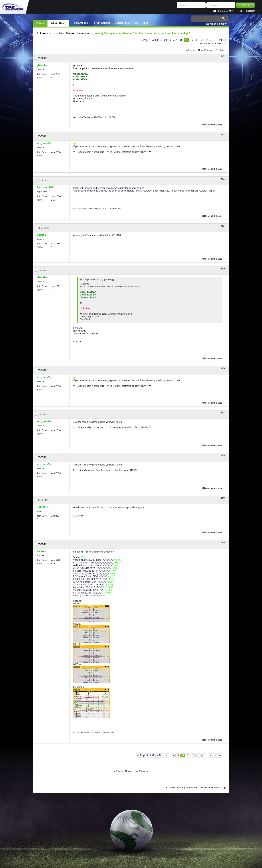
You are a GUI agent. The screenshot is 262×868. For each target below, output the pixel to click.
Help (240, 11)
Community (81, 23)
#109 (223, 498)
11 (186, 40)
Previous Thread (124, 771)
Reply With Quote (213, 124)
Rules (145, 23)
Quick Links (122, 23)
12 (192, 40)
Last (221, 40)
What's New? (58, 23)
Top (224, 787)
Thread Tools (204, 50)
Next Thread (140, 771)
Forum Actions (101, 23)
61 (207, 40)
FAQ (136, 23)
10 (181, 40)
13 (197, 40)
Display (219, 50)
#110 (223, 542)
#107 (223, 413)
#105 (223, 269)
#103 (223, 179)
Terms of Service (210, 787)
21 (202, 40)
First (163, 40)
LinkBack (188, 50)
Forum (40, 23)
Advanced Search (217, 24)
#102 (223, 135)
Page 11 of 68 (151, 40)
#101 (223, 56)
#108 (223, 455)
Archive (170, 787)
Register (250, 11)
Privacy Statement (187, 787)
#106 (223, 368)
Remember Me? (225, 11)
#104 (223, 226)
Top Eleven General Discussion (71, 33)
